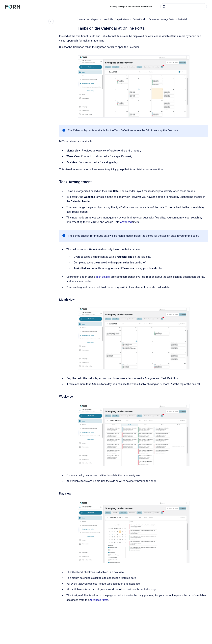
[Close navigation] (51, 21)
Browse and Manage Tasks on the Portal (168, 19)
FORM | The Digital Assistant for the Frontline (131, 7)
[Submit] (164, 7)
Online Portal (139, 19)
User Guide (108, 19)
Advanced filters (99, 600)
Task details (103, 277)
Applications (123, 19)
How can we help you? (88, 19)
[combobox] (184, 7)
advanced (126, 222)
